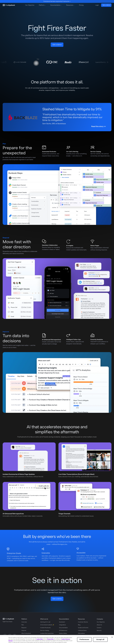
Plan (23, 625)
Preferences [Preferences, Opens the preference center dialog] (84, 639)
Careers (99, 628)
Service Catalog (45, 631)
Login (97, 5)
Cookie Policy (40, 639)
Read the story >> (99, 126)
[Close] (112, 637)
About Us (99, 625)
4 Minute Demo (82, 631)
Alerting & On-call (45, 622)
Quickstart (62, 622)
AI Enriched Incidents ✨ (47, 625)
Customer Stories (83, 622)
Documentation (63, 628)
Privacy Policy (50, 639)
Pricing (81, 5)
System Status (63, 633)
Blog (79, 625)
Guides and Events (83, 628)
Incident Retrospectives (47, 633)
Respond (24, 628)
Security (99, 631)
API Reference (63, 631)
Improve (24, 631)
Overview (24, 622)
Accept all (100, 639)
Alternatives (81, 633)
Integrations (62, 625)
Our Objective (30, 5)
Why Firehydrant (26, 633)
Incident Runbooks (45, 628)
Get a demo (106, 5)
